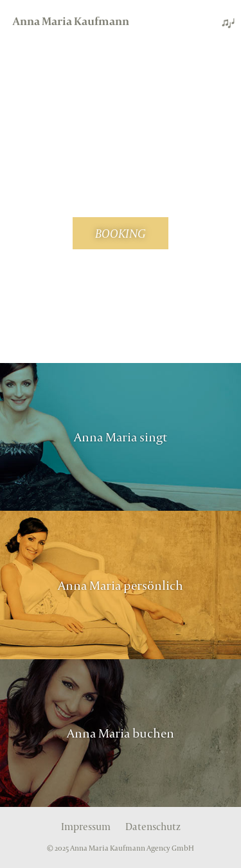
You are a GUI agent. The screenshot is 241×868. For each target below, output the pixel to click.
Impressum (86, 827)
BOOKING (121, 233)
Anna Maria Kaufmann (71, 21)
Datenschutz (153, 827)
